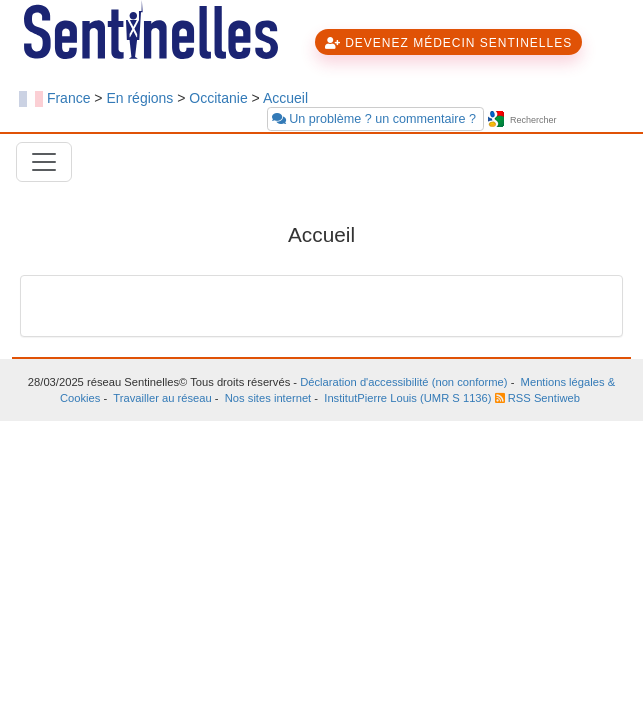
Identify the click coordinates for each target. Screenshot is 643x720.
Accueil (285, 98)
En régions (139, 98)
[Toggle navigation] (44, 162)
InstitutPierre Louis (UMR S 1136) (407, 398)
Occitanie (218, 98)
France (69, 98)
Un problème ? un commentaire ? (376, 119)
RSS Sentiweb (537, 398)
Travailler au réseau (162, 398)
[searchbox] (566, 120)
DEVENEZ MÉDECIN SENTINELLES (448, 43)
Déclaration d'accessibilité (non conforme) (403, 382)
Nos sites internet (268, 398)
